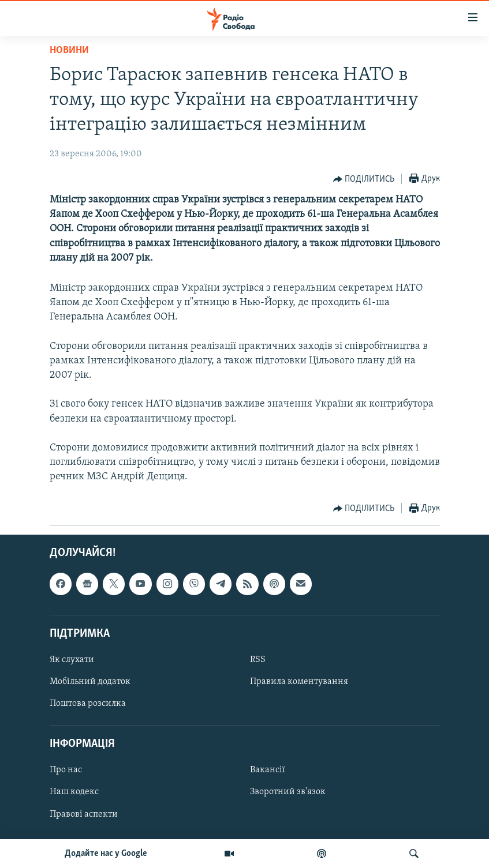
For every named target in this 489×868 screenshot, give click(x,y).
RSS (258, 660)
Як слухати (72, 660)
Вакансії (268, 770)
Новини (69, 50)
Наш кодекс (74, 792)
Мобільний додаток (90, 682)
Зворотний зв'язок (288, 792)
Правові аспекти (84, 814)
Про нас (66, 770)
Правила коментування (299, 682)
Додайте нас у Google (106, 854)
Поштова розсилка (88, 704)
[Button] (364, 179)
